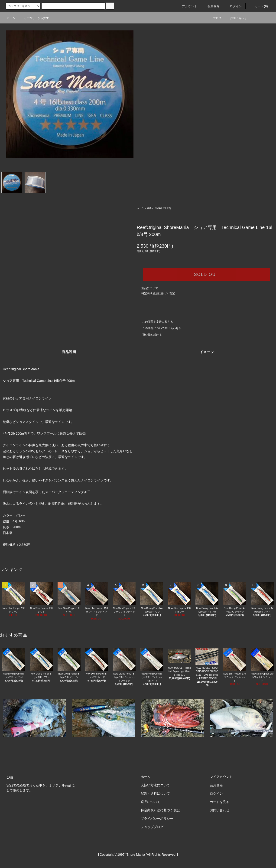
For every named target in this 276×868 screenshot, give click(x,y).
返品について (150, 288)
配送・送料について (155, 793)
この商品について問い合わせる (159, 328)
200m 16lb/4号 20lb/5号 (160, 208)
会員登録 (211, 6)
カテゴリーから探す (33, 18)
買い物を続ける (149, 335)
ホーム (11, 18)
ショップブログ (152, 827)
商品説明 (69, 352)
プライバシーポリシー (157, 819)
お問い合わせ (236, 18)
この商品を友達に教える (155, 322)
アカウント (187, 6)
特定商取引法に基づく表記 (158, 293)
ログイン (233, 6)
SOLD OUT (206, 275)
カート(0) (259, 6)
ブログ (214, 18)
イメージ (207, 352)
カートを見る (220, 802)
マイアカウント (221, 777)
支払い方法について (155, 785)
